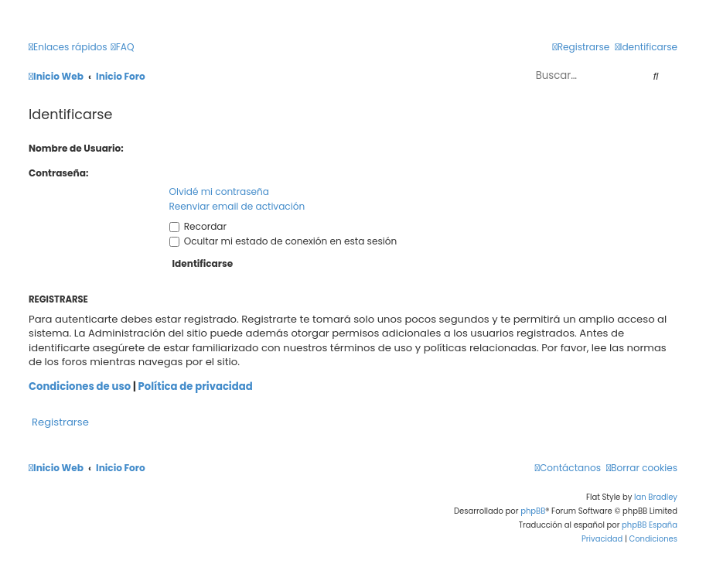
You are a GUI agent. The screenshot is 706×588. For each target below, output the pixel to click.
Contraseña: (58, 173)
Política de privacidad (196, 387)
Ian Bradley (656, 497)
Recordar (198, 226)
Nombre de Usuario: (76, 148)
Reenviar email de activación (237, 206)
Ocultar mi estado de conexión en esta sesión (283, 241)
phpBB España (650, 525)
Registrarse (60, 422)
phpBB (533, 511)
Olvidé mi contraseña (219, 191)
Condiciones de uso (80, 387)
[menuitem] (123, 48)
